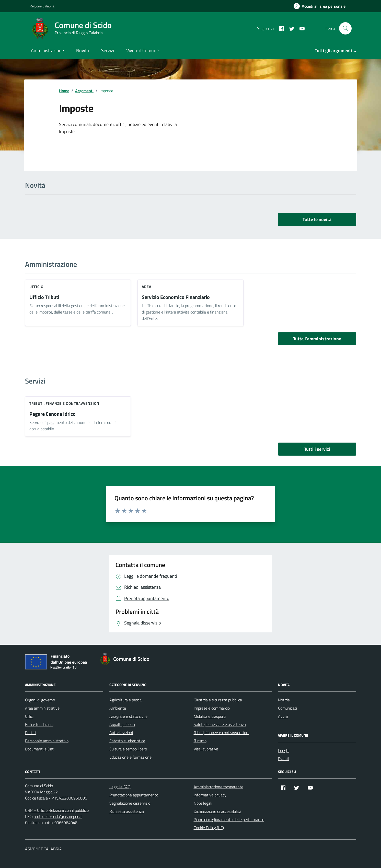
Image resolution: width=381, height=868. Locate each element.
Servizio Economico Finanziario (176, 297)
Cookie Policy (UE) (209, 828)
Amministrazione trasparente (218, 787)
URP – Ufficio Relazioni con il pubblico (57, 810)
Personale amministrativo (47, 741)
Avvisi (283, 716)
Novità (83, 50)
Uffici (29, 716)
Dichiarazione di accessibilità (217, 811)
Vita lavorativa (206, 749)
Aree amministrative (42, 708)
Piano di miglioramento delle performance (229, 819)
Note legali (203, 803)
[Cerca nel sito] (345, 28)
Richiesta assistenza (127, 811)
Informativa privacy (210, 795)
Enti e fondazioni (39, 724)
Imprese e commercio (212, 708)
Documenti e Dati (40, 749)
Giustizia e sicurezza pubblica (218, 700)
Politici (31, 733)
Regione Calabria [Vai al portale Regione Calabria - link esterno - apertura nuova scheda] (42, 6)
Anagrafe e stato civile (128, 716)
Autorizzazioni (121, 733)
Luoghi (284, 750)
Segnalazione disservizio (130, 803)
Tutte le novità (317, 219)
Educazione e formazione (130, 757)
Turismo (200, 741)
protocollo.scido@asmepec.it (58, 816)
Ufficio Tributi (44, 297)
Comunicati (287, 708)
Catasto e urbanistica (127, 741)
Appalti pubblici (122, 724)
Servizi (108, 50)
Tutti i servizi (317, 449)
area (147, 287)
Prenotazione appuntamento (134, 795)
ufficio (37, 287)
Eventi (284, 759)
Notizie (284, 700)
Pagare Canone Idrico (53, 414)
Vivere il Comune (142, 50)
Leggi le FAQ (120, 787)
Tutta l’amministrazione (317, 339)
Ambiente (118, 708)
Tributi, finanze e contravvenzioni (65, 403)
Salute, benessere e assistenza (220, 724)
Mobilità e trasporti (210, 716)
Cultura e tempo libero (128, 749)
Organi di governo (40, 700)
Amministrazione (47, 50)
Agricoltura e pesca (125, 700)
